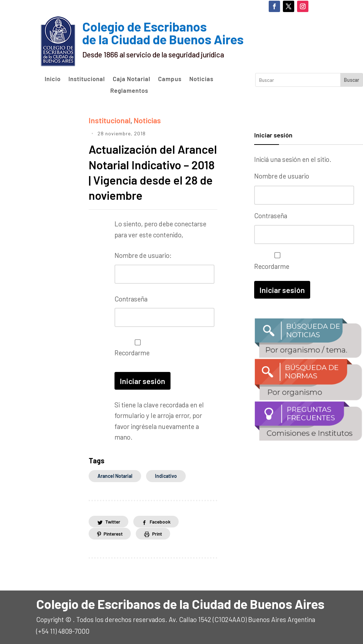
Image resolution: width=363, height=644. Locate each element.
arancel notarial (115, 475)
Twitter (114, 521)
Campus (170, 79)
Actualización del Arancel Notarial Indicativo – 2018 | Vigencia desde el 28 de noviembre (146, 166)
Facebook (163, 521)
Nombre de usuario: (143, 258)
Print (161, 533)
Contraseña (131, 300)
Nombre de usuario (282, 176)
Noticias (201, 79)
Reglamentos (129, 91)
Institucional (87, 79)
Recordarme (136, 348)
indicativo (166, 475)
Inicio (53, 79)
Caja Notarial (132, 79)
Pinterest (114, 533)
